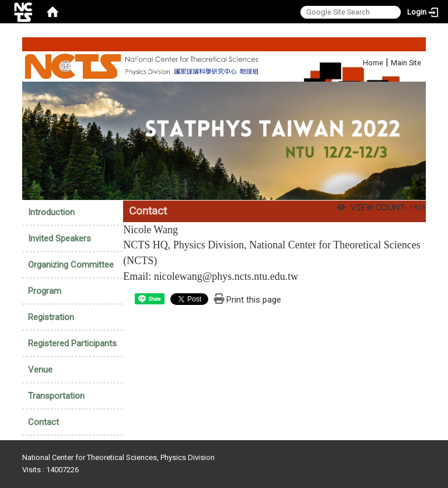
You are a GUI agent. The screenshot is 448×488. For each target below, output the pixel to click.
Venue (40, 370)
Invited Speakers (60, 238)
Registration (51, 317)
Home (373, 63)
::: (357, 61)
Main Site (406, 63)
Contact (43, 422)
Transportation (56, 396)
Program (45, 291)
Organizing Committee (71, 265)
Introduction (51, 212)
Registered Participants (72, 343)
